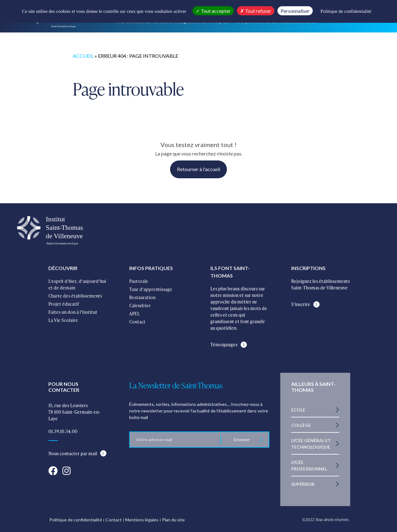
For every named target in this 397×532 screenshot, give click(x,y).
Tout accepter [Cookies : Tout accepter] (213, 11)
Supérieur (303, 484)
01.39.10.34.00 (63, 431)
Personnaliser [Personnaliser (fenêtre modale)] (295, 11)
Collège (301, 425)
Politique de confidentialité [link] (346, 11)
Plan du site (173, 520)
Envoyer (242, 439)
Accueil (83, 56)
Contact (114, 520)
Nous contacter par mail (73, 453)
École (298, 410)
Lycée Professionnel (309, 465)
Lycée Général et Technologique (311, 444)
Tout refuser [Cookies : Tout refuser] (256, 11)
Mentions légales (142, 520)
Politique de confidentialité (76, 520)
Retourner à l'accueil (198, 169)
